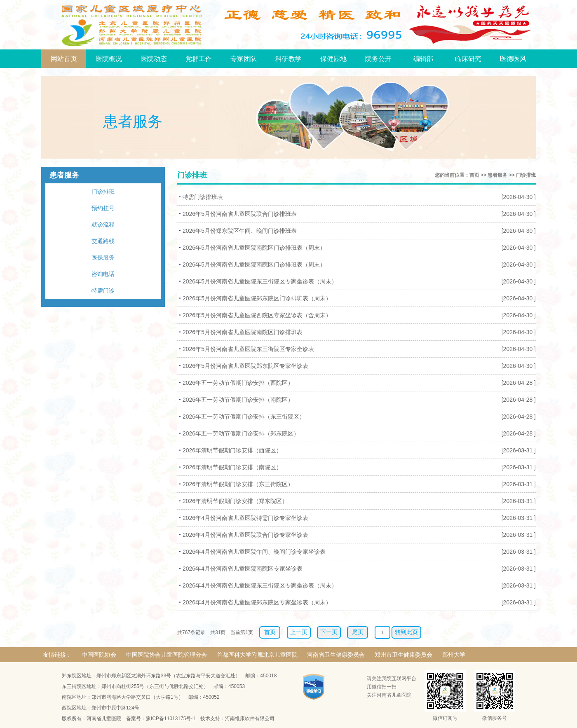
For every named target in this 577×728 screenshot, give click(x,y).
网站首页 (64, 59)
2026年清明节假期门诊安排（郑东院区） (235, 501)
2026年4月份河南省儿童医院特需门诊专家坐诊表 (245, 518)
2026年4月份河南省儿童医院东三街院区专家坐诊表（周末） (260, 585)
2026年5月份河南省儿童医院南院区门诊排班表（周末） (254, 248)
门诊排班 (103, 192)
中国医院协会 (99, 655)
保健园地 (333, 59)
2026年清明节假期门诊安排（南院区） (232, 467)
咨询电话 (103, 274)
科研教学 (288, 59)
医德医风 (513, 59)
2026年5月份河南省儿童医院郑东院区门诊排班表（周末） (257, 298)
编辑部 (423, 59)
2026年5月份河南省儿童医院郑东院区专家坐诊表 (245, 366)
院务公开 (378, 59)
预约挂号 (103, 208)
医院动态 (154, 59)
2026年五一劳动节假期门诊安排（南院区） (238, 400)
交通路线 (103, 241)
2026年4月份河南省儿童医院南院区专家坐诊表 (243, 569)
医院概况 (109, 59)
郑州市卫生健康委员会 (403, 655)
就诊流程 (103, 225)
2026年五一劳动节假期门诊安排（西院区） (238, 383)
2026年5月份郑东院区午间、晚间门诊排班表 (240, 231)
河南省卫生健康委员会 (336, 655)
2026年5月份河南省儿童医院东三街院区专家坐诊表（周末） (260, 281)
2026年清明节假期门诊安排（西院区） (232, 450)
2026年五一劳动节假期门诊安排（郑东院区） (241, 433)
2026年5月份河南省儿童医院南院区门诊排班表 (243, 332)
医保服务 (103, 257)
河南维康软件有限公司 (250, 719)
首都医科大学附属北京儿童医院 (257, 655)
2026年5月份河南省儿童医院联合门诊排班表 (240, 214)
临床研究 (468, 59)
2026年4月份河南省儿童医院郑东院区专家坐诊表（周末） (257, 602)
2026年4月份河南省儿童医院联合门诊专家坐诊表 (245, 535)
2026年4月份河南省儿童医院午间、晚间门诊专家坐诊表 (254, 552)
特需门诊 (103, 290)
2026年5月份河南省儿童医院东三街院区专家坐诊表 (248, 349)
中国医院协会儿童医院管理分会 (167, 655)
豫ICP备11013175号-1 (171, 719)
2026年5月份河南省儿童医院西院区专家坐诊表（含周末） (257, 315)
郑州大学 (454, 655)
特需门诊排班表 (203, 197)
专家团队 (244, 59)
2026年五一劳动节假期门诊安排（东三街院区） (244, 417)
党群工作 (199, 59)
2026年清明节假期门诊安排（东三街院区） (238, 484)
